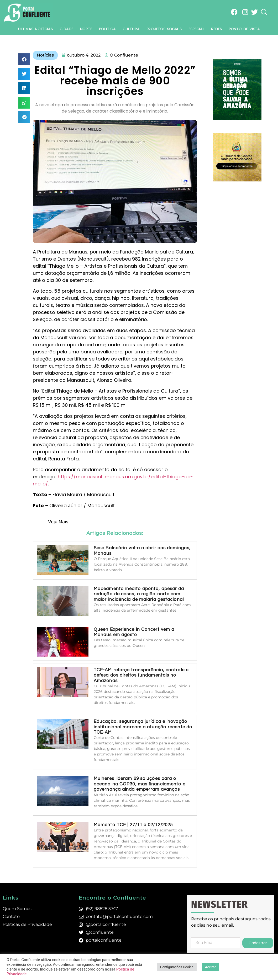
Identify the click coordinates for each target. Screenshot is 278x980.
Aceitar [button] (210, 967)
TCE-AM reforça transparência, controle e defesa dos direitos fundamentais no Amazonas (141, 675)
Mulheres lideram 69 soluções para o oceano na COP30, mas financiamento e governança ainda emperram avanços (140, 784)
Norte (86, 29)
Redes (216, 29)
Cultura (131, 29)
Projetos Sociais (164, 29)
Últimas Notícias (35, 29)
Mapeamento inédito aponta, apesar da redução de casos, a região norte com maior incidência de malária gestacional (139, 594)
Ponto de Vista (244, 29)
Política (107, 29)
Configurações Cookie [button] (177, 967)
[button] (24, 59)
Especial (196, 29)
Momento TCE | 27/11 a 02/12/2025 (133, 825)
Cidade (66, 29)
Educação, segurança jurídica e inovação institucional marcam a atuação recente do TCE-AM (143, 727)
